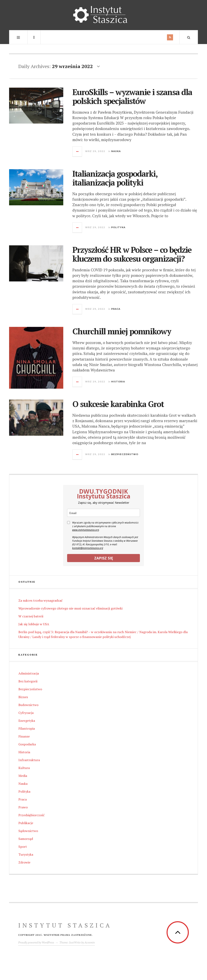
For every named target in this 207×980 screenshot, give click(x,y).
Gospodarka (27, 744)
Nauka (116, 151)
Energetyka (27, 721)
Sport (23, 847)
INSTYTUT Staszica (65, 925)
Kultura (24, 768)
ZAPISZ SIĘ (104, 558)
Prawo (23, 807)
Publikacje (26, 823)
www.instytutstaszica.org (86, 530)
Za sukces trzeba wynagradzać (40, 600)
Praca (116, 309)
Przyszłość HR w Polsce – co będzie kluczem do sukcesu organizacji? (132, 254)
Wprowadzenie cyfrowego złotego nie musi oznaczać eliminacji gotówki (70, 608)
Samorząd (26, 839)
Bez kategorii (28, 681)
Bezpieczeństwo (125, 454)
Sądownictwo (28, 831)
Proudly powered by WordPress (36, 942)
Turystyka (26, 854)
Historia (118, 382)
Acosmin (90, 942)
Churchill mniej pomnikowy (122, 331)
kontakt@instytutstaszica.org (88, 548)
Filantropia (27, 728)
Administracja (29, 673)
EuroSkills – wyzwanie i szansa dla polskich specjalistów (132, 96)
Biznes (23, 697)
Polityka (118, 227)
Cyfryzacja (26, 713)
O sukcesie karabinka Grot (118, 404)
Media (23, 776)
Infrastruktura (29, 760)
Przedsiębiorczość (31, 815)
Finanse (24, 736)
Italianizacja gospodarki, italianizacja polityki (115, 178)
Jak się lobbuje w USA (34, 624)
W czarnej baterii (31, 616)
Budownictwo (28, 705)
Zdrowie (24, 862)
